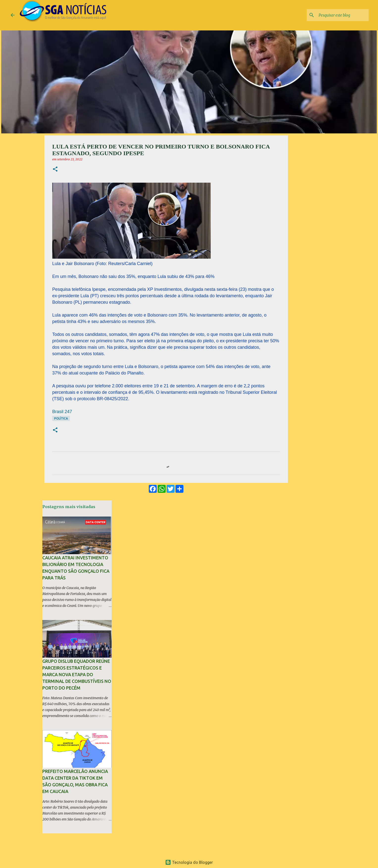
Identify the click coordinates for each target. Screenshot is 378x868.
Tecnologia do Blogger (189, 862)
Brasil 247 (62, 412)
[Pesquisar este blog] (343, 15)
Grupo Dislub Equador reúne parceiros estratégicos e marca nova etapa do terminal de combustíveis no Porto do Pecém (77, 674)
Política (61, 418)
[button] (55, 169)
